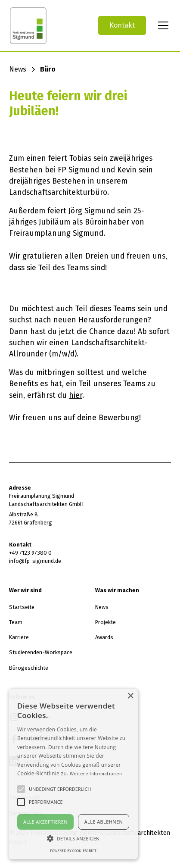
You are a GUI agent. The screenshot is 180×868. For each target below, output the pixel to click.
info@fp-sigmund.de (35, 561)
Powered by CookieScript (73, 851)
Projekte (106, 622)
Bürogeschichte (29, 668)
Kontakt (122, 25)
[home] (46, 26)
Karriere (19, 637)
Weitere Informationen (96, 774)
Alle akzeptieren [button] (45, 822)
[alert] (73, 774)
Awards (104, 637)
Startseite (22, 607)
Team (16, 622)
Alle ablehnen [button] (104, 822)
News (102, 607)
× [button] (130, 696)
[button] (161, 25)
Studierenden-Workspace (41, 652)
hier (76, 395)
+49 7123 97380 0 (30, 553)
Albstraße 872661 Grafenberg (31, 518)
